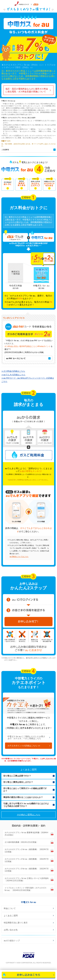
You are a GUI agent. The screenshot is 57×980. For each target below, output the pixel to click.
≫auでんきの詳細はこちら (13, 375)
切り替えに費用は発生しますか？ (18, 782)
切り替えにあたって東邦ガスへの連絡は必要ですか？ (25, 790)
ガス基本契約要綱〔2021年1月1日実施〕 (21, 842)
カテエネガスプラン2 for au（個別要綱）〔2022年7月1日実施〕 (27, 860)
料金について (10, 908)
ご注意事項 (5, 150)
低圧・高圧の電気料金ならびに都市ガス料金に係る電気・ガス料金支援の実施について (27, 90)
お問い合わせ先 (11, 930)
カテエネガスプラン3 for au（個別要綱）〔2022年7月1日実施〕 (27, 870)
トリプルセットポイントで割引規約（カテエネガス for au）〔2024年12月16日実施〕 (26, 889)
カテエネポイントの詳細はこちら (24, 746)
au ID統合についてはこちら (19, 557)
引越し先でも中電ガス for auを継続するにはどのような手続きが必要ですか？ (26, 805)
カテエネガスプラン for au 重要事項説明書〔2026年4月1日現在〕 (26, 834)
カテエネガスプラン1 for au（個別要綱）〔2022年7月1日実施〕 (27, 851)
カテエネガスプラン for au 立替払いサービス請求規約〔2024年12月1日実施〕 (27, 880)
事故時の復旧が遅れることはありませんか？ (23, 797)
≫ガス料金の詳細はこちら (13, 371)
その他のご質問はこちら (29, 815)
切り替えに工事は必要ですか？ (17, 776)
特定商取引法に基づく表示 (16, 923)
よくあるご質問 (11, 916)
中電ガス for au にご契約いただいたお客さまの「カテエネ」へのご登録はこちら (26, 737)
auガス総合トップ (12, 941)
